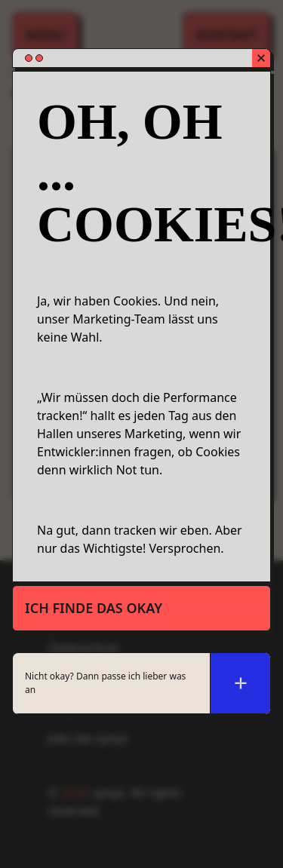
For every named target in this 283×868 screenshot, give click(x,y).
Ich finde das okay (94, 608)
